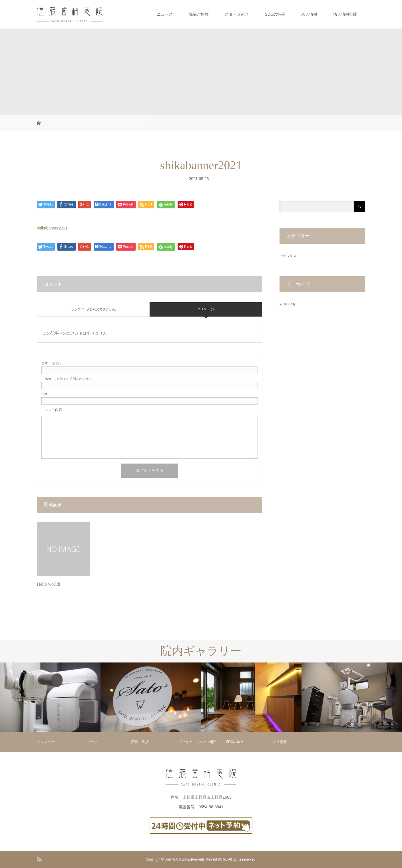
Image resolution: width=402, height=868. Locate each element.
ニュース (165, 14)
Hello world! (49, 584)
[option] (50, 697)
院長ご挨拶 (199, 14)
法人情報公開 (345, 14)
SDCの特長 (275, 14)
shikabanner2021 (52, 228)
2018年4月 (288, 304)
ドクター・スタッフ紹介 (198, 742)
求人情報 (309, 14)
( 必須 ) (51, 363)
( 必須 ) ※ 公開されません (67, 379)
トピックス (288, 256)
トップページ (47, 742)
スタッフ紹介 (237, 14)
